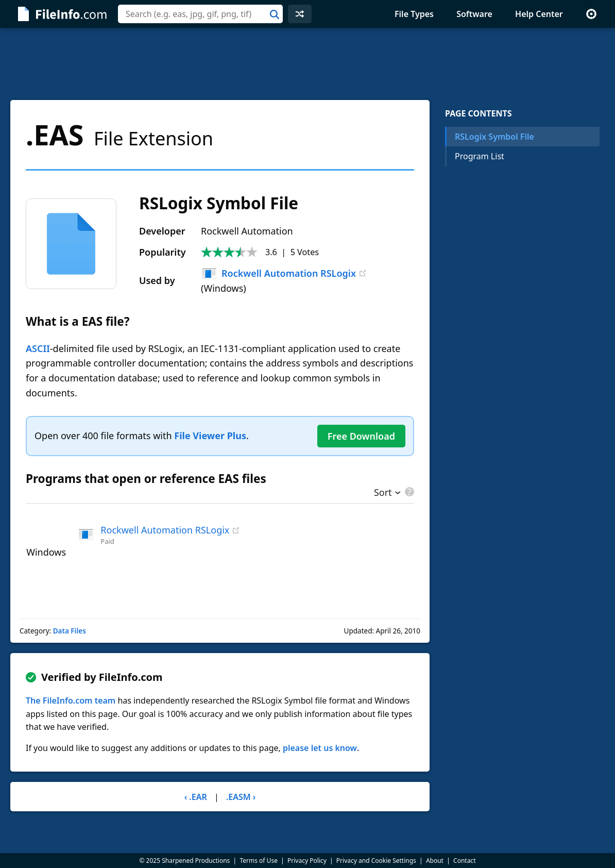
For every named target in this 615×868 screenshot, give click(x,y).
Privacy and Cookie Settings (376, 861)
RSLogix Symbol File (494, 137)
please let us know (320, 748)
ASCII (38, 348)
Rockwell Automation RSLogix (278, 273)
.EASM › (241, 797)
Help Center (539, 14)
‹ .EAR (196, 797)
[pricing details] (408, 492)
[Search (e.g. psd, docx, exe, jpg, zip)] (200, 14)
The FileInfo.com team (71, 700)
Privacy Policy (307, 861)
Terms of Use (258, 861)
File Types (414, 14)
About (435, 861)
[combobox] (200, 14)
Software (474, 14)
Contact (464, 861)
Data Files (70, 631)
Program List (480, 156)
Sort (383, 493)
